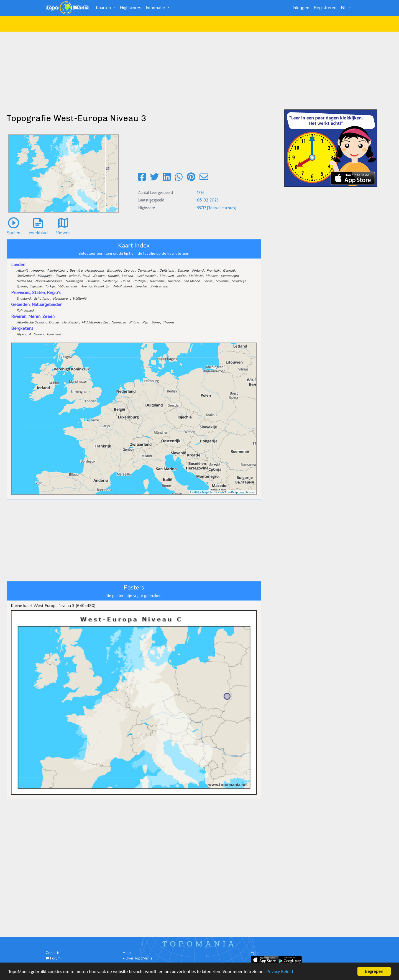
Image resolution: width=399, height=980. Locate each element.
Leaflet (195, 492)
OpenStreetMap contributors (236, 492)
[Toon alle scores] (222, 208)
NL (344, 8)
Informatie (156, 8)
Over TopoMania (139, 958)
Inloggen (301, 8)
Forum (53, 958)
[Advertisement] (199, 70)
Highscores (131, 8)
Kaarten (104, 8)
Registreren (325, 8)
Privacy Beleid (280, 972)
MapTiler (208, 492)
